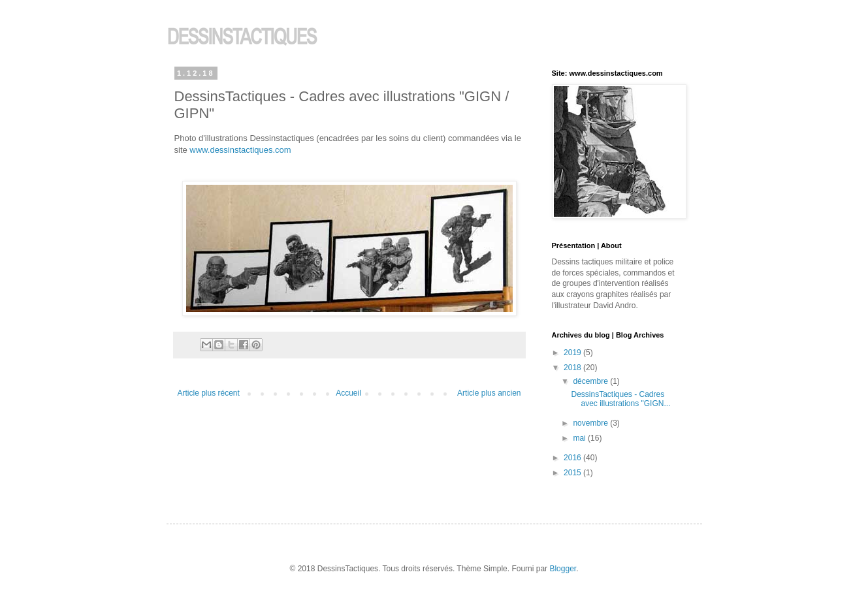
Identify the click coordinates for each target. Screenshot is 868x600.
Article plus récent (209, 393)
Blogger (563, 569)
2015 (573, 473)
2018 (573, 368)
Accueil (348, 393)
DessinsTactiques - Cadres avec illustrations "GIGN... (620, 399)
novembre (591, 423)
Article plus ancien (489, 393)
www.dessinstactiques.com (240, 150)
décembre (591, 381)
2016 (573, 458)
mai (580, 438)
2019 (573, 353)
